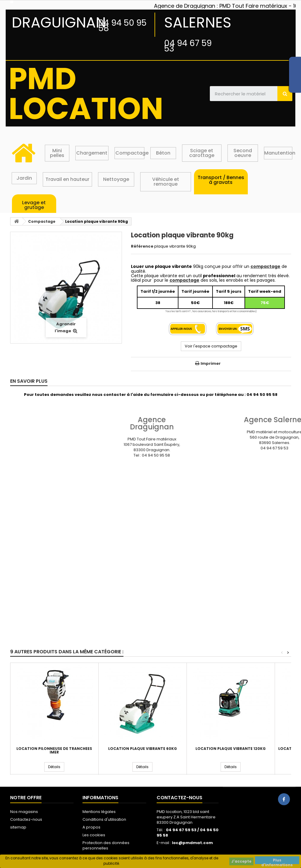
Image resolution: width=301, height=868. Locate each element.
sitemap (18, 827)
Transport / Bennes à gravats (221, 180)
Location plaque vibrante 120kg (231, 749)
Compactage (132, 153)
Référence (142, 246)
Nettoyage (116, 179)
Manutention (280, 153)
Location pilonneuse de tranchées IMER (54, 750)
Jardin (24, 178)
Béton (163, 153)
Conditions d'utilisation (104, 819)
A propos (91, 827)
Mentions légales (99, 812)
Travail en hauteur (67, 179)
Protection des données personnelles (106, 845)
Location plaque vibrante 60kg (143, 749)
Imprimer (211, 363)
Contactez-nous (26, 819)
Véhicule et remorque (166, 182)
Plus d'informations (277, 861)
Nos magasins (24, 812)
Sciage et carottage (202, 153)
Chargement (92, 153)
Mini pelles (57, 153)
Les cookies (94, 835)
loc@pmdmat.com (192, 843)
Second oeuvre (243, 153)
